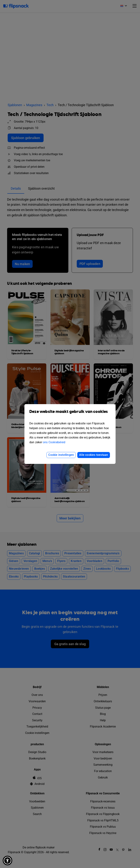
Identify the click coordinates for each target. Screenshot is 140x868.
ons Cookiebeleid (54, 442)
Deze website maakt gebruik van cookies (70, 414)
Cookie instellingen (61, 455)
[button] (7, 861)
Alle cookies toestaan (94, 455)
